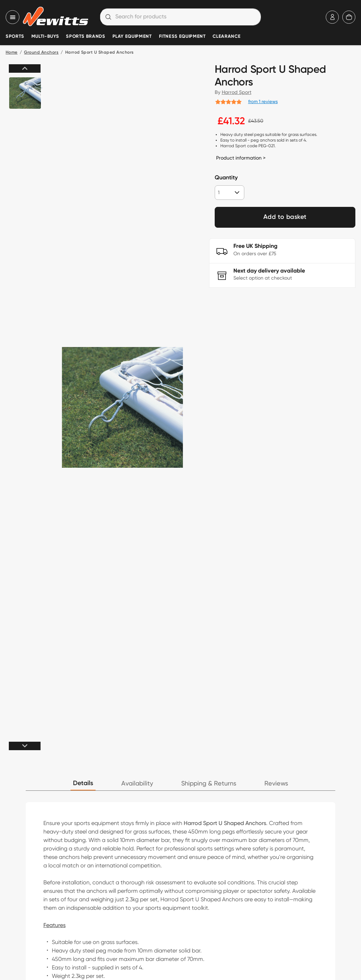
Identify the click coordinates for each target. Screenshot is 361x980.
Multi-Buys (45, 37)
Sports (15, 37)
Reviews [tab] (276, 784)
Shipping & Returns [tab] (209, 784)
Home (12, 53)
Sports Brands (85, 37)
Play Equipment (132, 37)
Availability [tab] (137, 784)
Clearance (227, 37)
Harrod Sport (237, 92)
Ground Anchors (41, 53)
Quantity (226, 178)
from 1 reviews (263, 101)
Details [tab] (83, 783)
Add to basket (285, 217)
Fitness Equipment (182, 37)
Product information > (241, 158)
